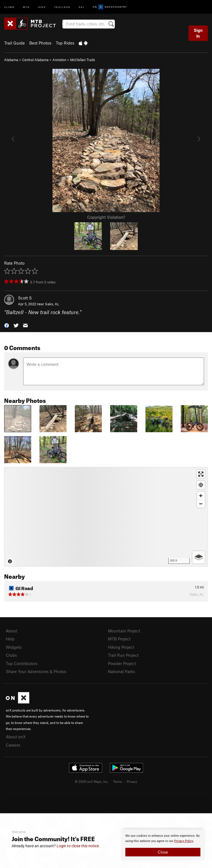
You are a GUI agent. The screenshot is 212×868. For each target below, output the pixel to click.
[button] (7, 325)
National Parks (121, 671)
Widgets (14, 647)
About (11, 631)
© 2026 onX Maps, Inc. (92, 781)
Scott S (25, 298)
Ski (82, 7)
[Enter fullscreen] (201, 474)
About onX (16, 737)
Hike (42, 7)
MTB (26, 7)
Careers (13, 745)
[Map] (106, 517)
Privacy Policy (184, 841)
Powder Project (122, 663)
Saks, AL (52, 304)
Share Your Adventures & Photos (36, 671)
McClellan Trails (83, 60)
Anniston (59, 60)
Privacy (132, 781)
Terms (118, 781)
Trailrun (62, 7)
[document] (163, 845)
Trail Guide (14, 43)
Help (10, 639)
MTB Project (119, 639)
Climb (9, 7)
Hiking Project (121, 647)
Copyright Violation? (106, 217)
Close (163, 852)
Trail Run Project (123, 655)
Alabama (11, 60)
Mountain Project (124, 631)
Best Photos (40, 43)
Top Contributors (22, 663)
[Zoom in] (201, 496)
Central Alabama (35, 60)
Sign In (198, 33)
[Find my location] (201, 485)
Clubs (11, 655)
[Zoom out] (201, 504)
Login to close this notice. (78, 846)
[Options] (199, 557)
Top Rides (65, 43)
